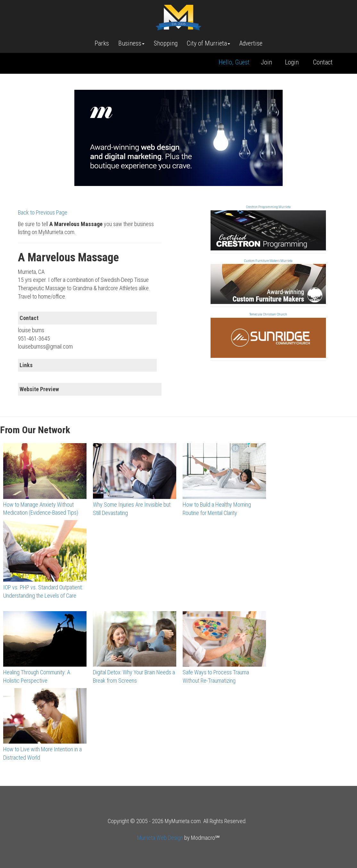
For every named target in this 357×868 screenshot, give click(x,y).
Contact (323, 62)
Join (266, 62)
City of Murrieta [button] (208, 43)
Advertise (251, 43)
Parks (102, 43)
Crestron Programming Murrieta (268, 207)
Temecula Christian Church (268, 314)
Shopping (166, 43)
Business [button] (131, 43)
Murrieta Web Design (160, 838)
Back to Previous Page (43, 212)
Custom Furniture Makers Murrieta (268, 261)
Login (292, 62)
